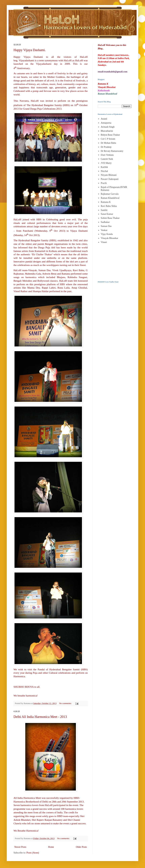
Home (51, 847)
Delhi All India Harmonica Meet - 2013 (40, 717)
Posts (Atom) (33, 853)
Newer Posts (20, 847)
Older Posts (81, 847)
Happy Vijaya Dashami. (30, 50)
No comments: (66, 703)
